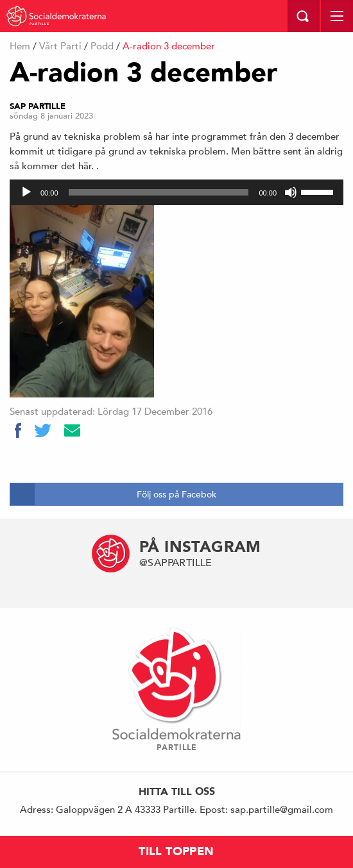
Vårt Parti (60, 46)
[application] (176, 192)
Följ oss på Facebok (176, 494)
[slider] (159, 192)
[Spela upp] (26, 192)
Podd (102, 46)
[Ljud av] (291, 192)
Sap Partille (38, 106)
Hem (20, 46)
